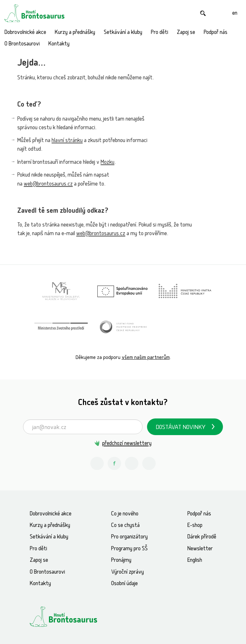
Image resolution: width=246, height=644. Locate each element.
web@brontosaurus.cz (48, 184)
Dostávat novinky (181, 428)
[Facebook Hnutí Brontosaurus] (114, 464)
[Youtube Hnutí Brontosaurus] (132, 464)
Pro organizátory (129, 537)
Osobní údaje (124, 584)
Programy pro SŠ (129, 549)
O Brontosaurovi (22, 44)
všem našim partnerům (146, 358)
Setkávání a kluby (123, 33)
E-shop (195, 526)
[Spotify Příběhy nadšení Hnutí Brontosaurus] (149, 464)
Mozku (107, 163)
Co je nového (125, 514)
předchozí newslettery (127, 444)
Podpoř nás (216, 33)
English (195, 561)
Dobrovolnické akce (25, 33)
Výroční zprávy (127, 572)
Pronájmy (121, 561)
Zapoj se (186, 33)
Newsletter (200, 549)
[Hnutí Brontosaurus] (74, 616)
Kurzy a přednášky (75, 33)
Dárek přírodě (202, 537)
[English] (235, 13)
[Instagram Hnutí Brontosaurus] (97, 464)
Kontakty (59, 44)
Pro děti (160, 33)
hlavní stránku (67, 141)
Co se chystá (125, 526)
